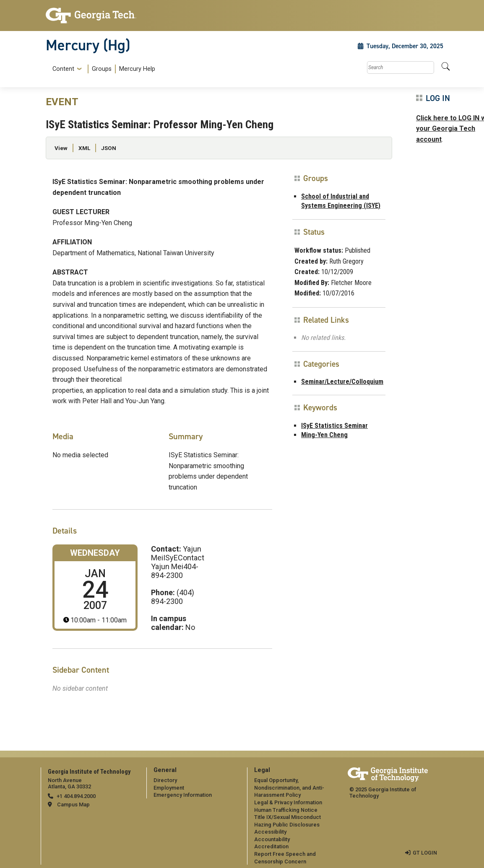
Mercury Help (137, 69)
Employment (169, 788)
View (61, 148)
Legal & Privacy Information (288, 802)
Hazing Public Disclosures (287, 825)
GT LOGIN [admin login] (425, 853)
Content (63, 69)
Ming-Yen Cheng (324, 435)
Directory (165, 780)
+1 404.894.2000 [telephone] (76, 796)
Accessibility (270, 832)
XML (84, 148)
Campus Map (73, 805)
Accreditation (271, 846)
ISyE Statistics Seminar (334, 426)
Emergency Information (183, 795)
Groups (102, 69)
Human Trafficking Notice (286, 810)
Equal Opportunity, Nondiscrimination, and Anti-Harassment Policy (289, 788)
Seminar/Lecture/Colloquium (342, 382)
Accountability (272, 839)
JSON (109, 148)
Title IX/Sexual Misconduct (288, 817)
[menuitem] (102, 69)
